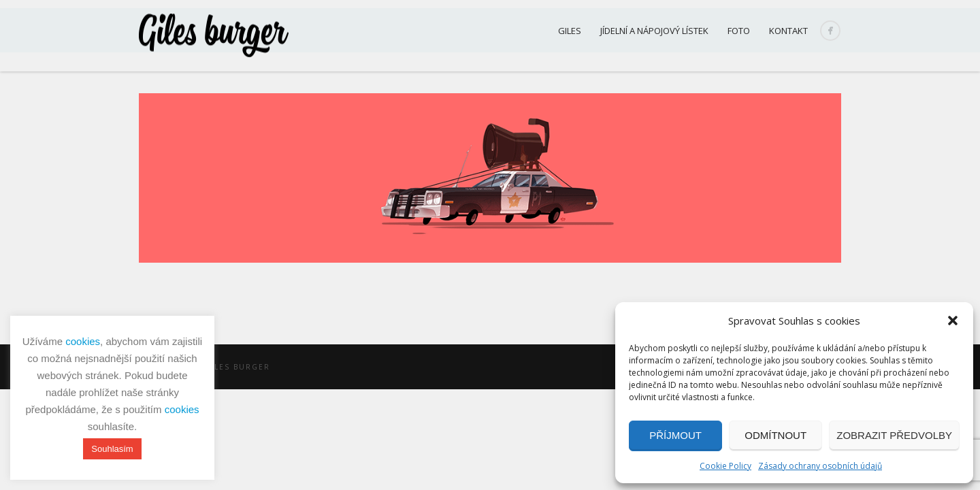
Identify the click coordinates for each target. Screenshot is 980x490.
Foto (739, 31)
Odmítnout (775, 435)
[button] (953, 321)
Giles (570, 31)
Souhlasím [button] (112, 449)
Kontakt (788, 31)
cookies (83, 341)
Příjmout (675, 435)
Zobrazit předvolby (894, 435)
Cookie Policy (725, 466)
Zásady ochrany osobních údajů (820, 466)
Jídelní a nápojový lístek (654, 31)
